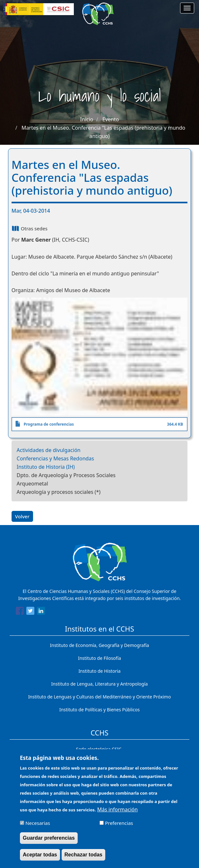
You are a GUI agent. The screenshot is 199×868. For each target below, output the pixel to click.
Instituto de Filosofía (99, 658)
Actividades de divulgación (49, 450)
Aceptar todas (40, 859)
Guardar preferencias (49, 843)
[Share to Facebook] (20, 612)
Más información (117, 814)
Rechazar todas (83, 859)
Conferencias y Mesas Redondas (55, 458)
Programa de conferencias (49, 424)
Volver (22, 516)
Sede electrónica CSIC (99, 749)
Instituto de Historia (99, 671)
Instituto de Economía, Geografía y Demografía (100, 645)
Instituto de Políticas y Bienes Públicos (100, 710)
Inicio (87, 119)
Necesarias (38, 828)
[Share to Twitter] (30, 612)
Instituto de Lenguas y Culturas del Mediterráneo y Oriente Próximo (100, 697)
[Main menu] (187, 8)
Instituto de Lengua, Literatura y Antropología (100, 684)
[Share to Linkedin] (41, 612)
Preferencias (119, 828)
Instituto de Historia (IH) (46, 467)
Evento (111, 119)
